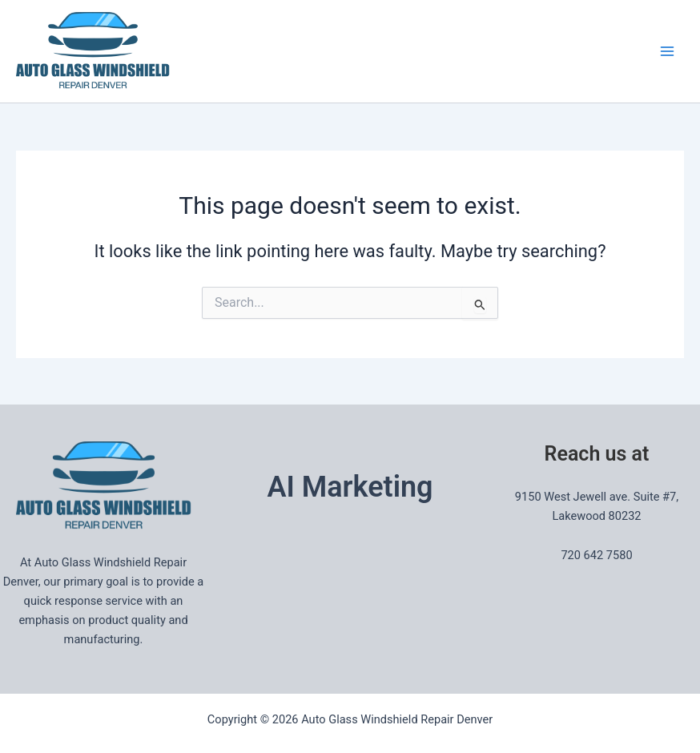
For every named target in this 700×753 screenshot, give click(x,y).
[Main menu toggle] (667, 51)
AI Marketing (350, 487)
